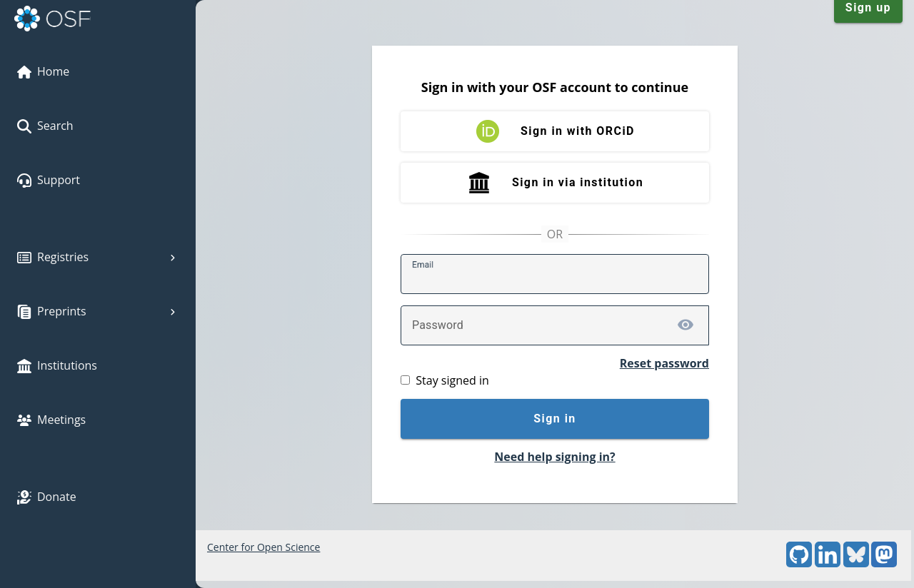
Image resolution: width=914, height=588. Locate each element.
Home (43, 71)
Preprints (98, 311)
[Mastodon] (884, 563)
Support (49, 180)
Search (45, 126)
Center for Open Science (263, 547)
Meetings (51, 420)
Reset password (664, 363)
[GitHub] (799, 563)
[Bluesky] (856, 563)
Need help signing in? (554, 457)
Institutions (57, 365)
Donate (47, 497)
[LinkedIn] (828, 563)
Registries (98, 257)
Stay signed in (452, 380)
